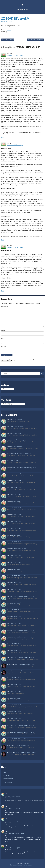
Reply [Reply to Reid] (3, 138)
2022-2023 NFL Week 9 (15, 18)
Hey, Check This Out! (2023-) (22, 746)
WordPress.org (8, 782)
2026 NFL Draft (16, 474)
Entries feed (7, 775)
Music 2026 (15, 460)
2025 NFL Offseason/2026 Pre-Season (23, 576)
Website (4, 346)
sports (9, 30)
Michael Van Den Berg (29, 865)
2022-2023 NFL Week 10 (35, 40)
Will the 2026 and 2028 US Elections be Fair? (25, 467)
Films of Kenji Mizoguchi (19, 440)
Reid (9, 32)
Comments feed (8, 779)
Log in (5, 772)
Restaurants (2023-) (18, 420)
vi (22, 5)
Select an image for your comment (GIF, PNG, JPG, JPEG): (18, 359)
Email (3, 338)
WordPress (26, 863)
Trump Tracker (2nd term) (19, 549)
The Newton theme (15, 865)
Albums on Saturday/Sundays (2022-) (23, 454)
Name (4, 330)
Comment (5, 307)
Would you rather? (8, 40)
